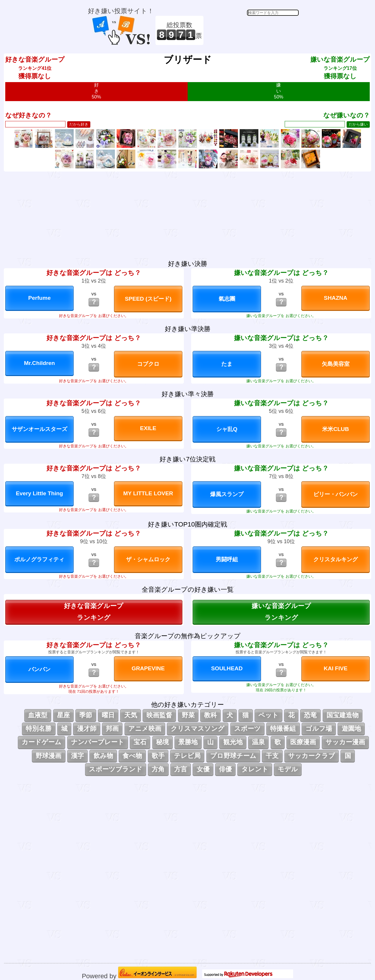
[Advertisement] (252, 30)
